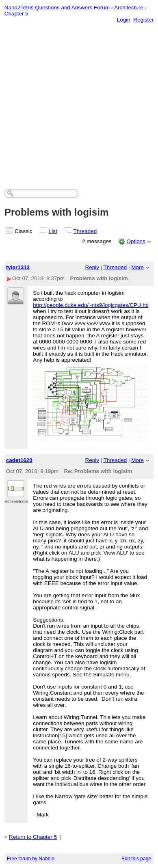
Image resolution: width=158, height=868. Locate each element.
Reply (92, 267)
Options (136, 241)
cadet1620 (19, 460)
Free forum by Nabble (31, 859)
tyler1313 (18, 267)
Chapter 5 (16, 14)
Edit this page (136, 859)
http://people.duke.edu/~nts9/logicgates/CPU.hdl (91, 305)
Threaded (85, 231)
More (137, 267)
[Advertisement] (79, 98)
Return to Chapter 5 (33, 837)
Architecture (129, 8)
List (53, 231)
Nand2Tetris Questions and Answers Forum (57, 8)
